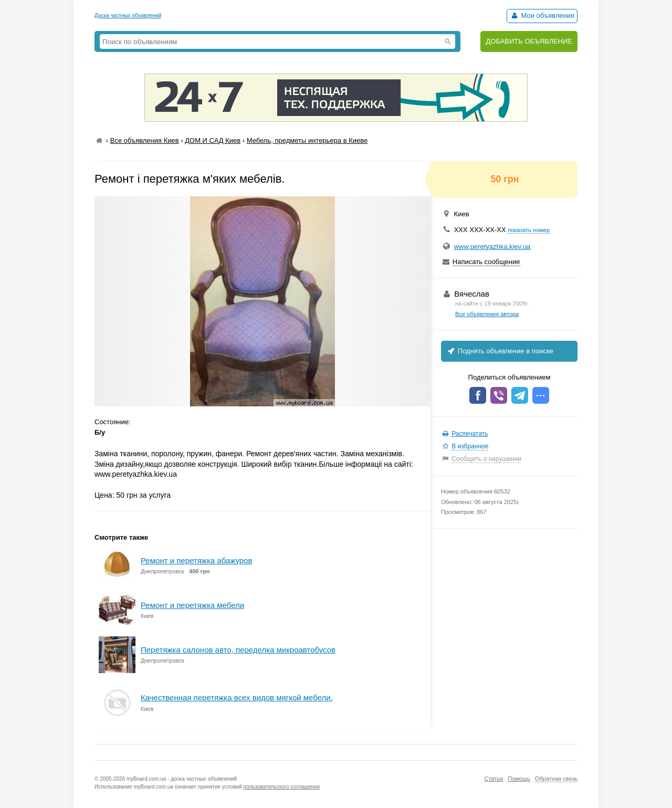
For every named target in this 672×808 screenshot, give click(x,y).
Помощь (519, 779)
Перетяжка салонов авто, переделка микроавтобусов (238, 650)
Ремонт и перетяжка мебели (192, 605)
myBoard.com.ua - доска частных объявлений (182, 779)
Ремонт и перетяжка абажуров (196, 560)
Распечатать (470, 434)
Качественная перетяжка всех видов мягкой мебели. (237, 697)
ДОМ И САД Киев (213, 140)
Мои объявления (542, 15)
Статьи (493, 779)
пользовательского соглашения (282, 787)
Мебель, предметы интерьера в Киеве (307, 140)
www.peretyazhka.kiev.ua (492, 246)
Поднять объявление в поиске (500, 351)
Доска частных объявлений (128, 15)
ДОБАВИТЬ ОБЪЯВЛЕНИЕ (529, 41)
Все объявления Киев (145, 140)
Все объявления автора (487, 314)
